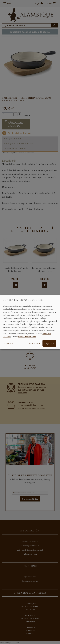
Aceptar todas (49, 343)
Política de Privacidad (27, 337)
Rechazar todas (34, 343)
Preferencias (9, 343)
